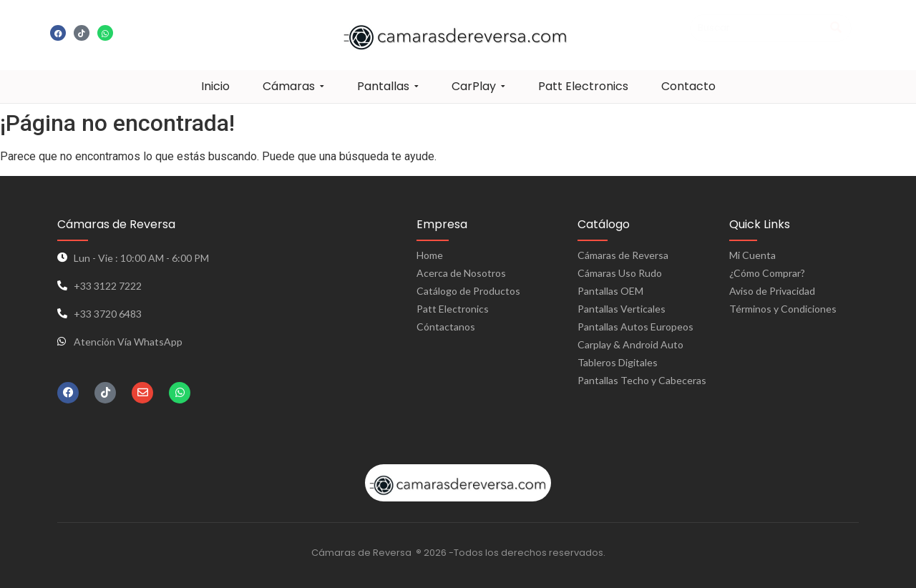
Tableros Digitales (618, 362)
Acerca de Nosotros (461, 273)
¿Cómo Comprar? (767, 273)
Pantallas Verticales (622, 309)
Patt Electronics (453, 309)
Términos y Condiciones (783, 309)
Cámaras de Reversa (623, 255)
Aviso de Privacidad (772, 291)
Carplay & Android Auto (630, 344)
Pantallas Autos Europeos (635, 327)
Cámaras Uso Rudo (620, 273)
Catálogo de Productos (468, 291)
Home (430, 255)
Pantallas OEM (610, 291)
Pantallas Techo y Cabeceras (642, 380)
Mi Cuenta (752, 255)
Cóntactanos (446, 327)
